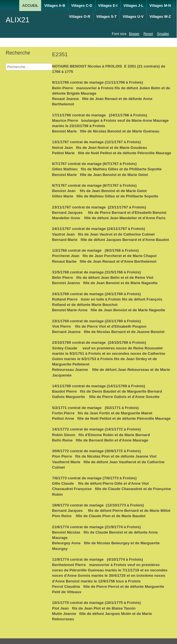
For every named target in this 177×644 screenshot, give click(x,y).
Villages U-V (133, 17)
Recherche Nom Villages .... (6, 63)
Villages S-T (106, 17)
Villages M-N (160, 6)
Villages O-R (80, 17)
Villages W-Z (160, 17)
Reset (148, 34)
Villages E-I (108, 6)
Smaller (163, 34)
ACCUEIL (30, 6)
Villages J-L (134, 6)
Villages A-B (55, 6)
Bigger (134, 34)
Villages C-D (82, 6)
